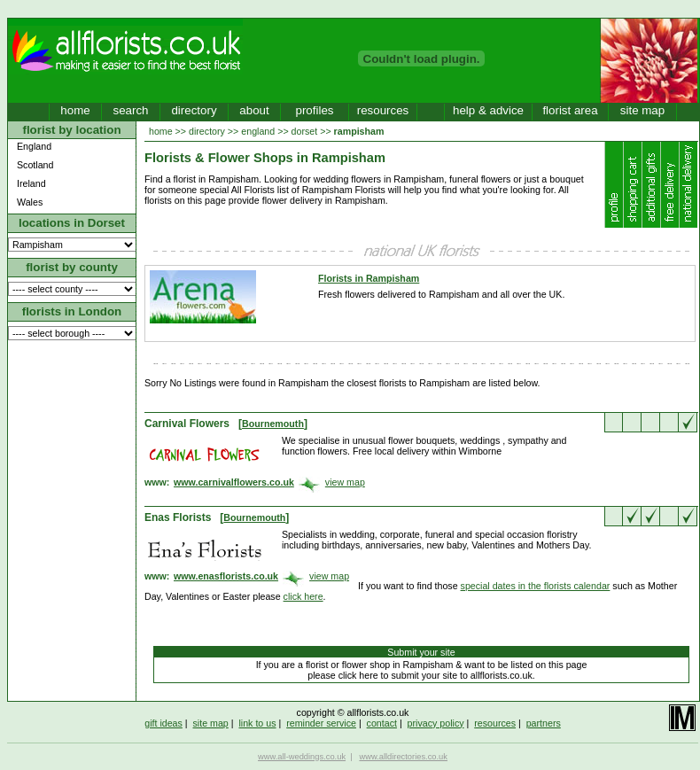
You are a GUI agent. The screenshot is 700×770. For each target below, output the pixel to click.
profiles (315, 110)
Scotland (35, 165)
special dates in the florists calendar (536, 586)
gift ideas (163, 723)
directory (194, 110)
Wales (30, 202)
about (254, 110)
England (34, 146)
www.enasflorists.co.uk (226, 576)
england (258, 131)
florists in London (72, 311)
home (75, 110)
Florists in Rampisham (369, 278)
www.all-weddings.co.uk (302, 757)
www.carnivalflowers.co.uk (234, 482)
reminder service (321, 723)
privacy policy (436, 723)
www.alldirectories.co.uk (403, 757)
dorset (305, 131)
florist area (570, 110)
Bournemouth (273, 424)
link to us (257, 723)
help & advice (488, 110)
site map (642, 110)
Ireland (31, 183)
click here (303, 596)
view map (345, 482)
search (130, 110)
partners (544, 723)
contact (382, 723)
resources (383, 110)
